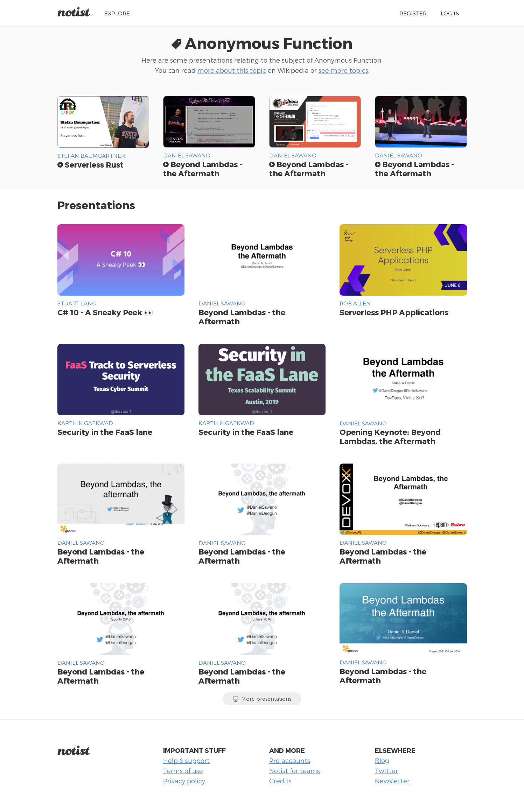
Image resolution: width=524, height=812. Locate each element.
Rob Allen (355, 303)
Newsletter (392, 781)
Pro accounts (290, 760)
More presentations (262, 699)
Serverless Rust (90, 164)
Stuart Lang (77, 303)
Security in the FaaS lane (105, 432)
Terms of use (183, 771)
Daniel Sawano (187, 155)
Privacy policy (184, 781)
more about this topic (232, 70)
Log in (450, 13)
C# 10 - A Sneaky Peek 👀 (105, 312)
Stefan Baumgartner (91, 156)
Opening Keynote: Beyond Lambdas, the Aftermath (390, 436)
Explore (117, 13)
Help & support (186, 760)
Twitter (386, 771)
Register (413, 13)
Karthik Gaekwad (85, 423)
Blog (382, 760)
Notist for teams (295, 771)
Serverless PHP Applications (394, 312)
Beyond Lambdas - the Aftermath (203, 169)
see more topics (343, 70)
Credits (280, 781)
